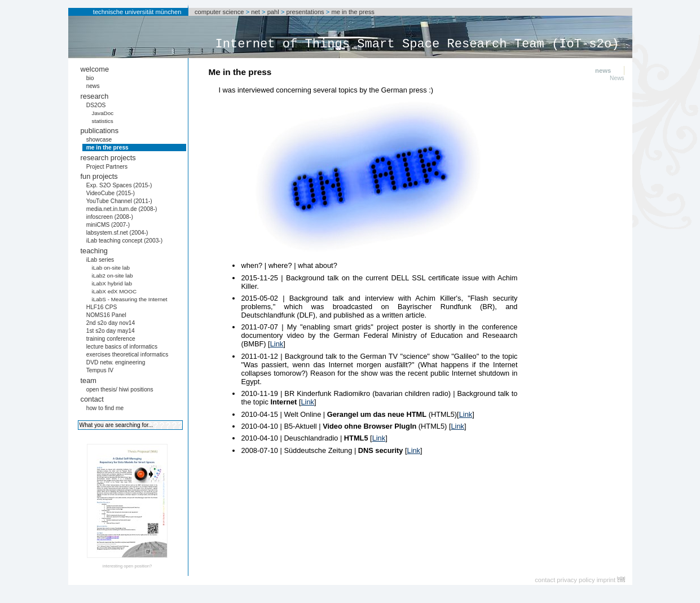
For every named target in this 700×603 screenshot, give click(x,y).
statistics (102, 121)
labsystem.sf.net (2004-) (117, 233)
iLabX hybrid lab (112, 283)
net (256, 12)
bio (90, 78)
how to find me (105, 408)
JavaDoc (102, 113)
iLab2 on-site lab (112, 276)
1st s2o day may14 (111, 331)
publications (100, 131)
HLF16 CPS (102, 307)
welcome (95, 69)
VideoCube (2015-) (111, 193)
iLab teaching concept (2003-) (124, 241)
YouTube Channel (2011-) (119, 201)
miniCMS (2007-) (108, 225)
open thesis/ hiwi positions (120, 389)
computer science (219, 12)
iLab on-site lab (111, 268)
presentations (305, 12)
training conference (111, 339)
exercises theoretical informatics (127, 355)
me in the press (353, 12)
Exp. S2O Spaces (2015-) (119, 185)
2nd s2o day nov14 (111, 323)
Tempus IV (100, 370)
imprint (606, 580)
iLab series (100, 260)
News (617, 78)
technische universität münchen (137, 12)
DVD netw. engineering (116, 362)
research (95, 96)
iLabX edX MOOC (114, 291)
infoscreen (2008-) (110, 217)
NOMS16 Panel (106, 315)
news (93, 86)
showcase (99, 140)
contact (92, 399)
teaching (94, 251)
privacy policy (576, 580)
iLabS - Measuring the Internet (129, 299)
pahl (273, 12)
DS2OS (96, 105)
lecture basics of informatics (122, 347)
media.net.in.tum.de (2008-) (122, 209)
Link (277, 344)
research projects (108, 158)
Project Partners (107, 167)
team (89, 380)
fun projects (99, 176)
